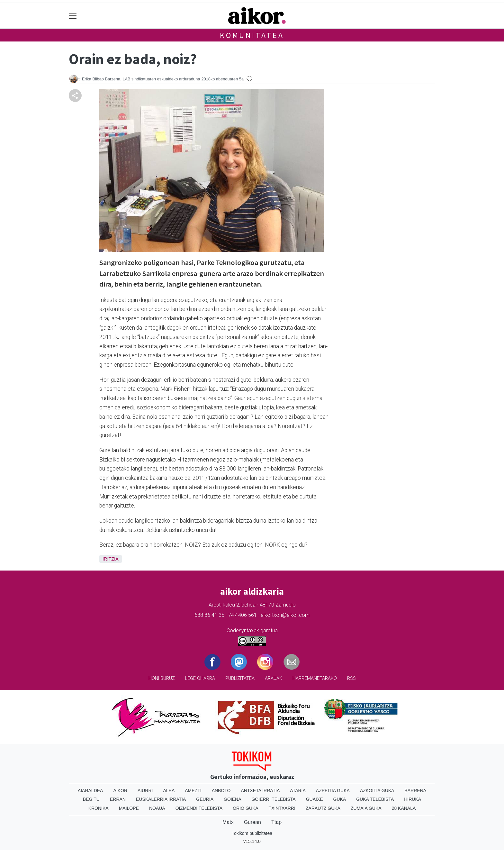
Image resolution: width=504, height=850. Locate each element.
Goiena (232, 799)
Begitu (91, 799)
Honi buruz (162, 678)
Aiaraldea (90, 791)
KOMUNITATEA (252, 35)
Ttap (276, 822)
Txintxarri (282, 808)
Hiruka (413, 799)
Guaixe (315, 799)
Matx (228, 822)
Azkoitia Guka (377, 791)
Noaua (157, 808)
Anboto (221, 791)
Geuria (205, 799)
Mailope (129, 808)
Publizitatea (240, 678)
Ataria (298, 791)
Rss (351, 678)
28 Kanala (404, 808)
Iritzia (111, 559)
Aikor (120, 791)
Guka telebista (375, 799)
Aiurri (145, 791)
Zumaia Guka (366, 808)
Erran (118, 799)
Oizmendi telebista (199, 808)
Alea (169, 791)
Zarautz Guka (323, 808)
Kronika (99, 808)
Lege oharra (200, 678)
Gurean (252, 822)
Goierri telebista (273, 799)
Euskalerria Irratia (161, 799)
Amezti (193, 791)
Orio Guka (245, 808)
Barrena (415, 791)
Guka (340, 799)
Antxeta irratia (261, 791)
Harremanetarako (315, 678)
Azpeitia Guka (333, 791)
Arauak (274, 678)
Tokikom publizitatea (252, 833)
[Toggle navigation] (73, 16)
